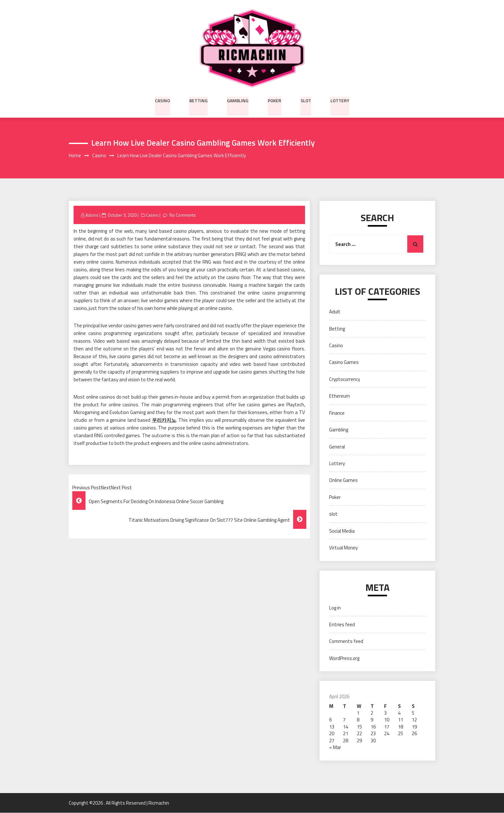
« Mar (335, 748)
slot (306, 100)
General (337, 447)
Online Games (343, 480)
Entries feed (342, 625)
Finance (337, 413)
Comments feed (346, 641)
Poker (274, 100)
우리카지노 (164, 420)
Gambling (238, 100)
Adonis (92, 215)
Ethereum (340, 396)
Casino (162, 100)
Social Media (342, 531)
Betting (198, 100)
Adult (335, 312)
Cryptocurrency (345, 379)
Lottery (340, 100)
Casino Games (344, 362)
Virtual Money (343, 548)
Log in (335, 608)
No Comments (183, 215)
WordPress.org (344, 658)
